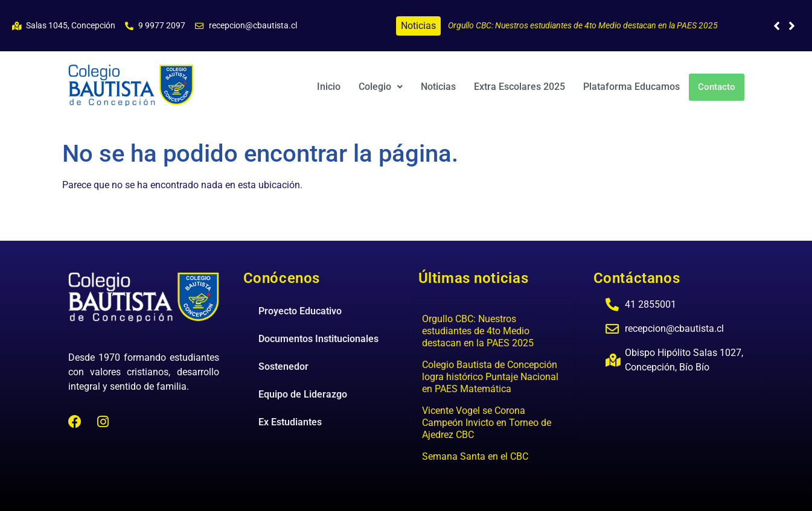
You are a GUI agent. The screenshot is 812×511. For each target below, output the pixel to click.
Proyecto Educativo (300, 311)
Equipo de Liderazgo (303, 394)
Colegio (381, 87)
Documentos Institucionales (318, 339)
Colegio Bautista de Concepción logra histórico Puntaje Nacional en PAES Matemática (490, 377)
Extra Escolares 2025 (519, 87)
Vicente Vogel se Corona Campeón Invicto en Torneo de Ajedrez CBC (487, 423)
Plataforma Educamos (631, 87)
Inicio (329, 87)
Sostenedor (283, 367)
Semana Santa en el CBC (475, 456)
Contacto (717, 87)
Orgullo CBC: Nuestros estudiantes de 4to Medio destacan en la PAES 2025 (583, 25)
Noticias (438, 87)
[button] (792, 26)
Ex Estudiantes (290, 422)
